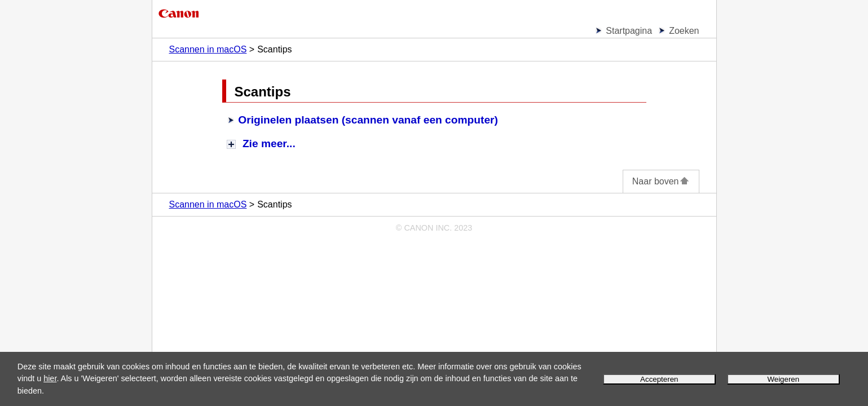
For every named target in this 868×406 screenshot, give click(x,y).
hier (50, 378)
